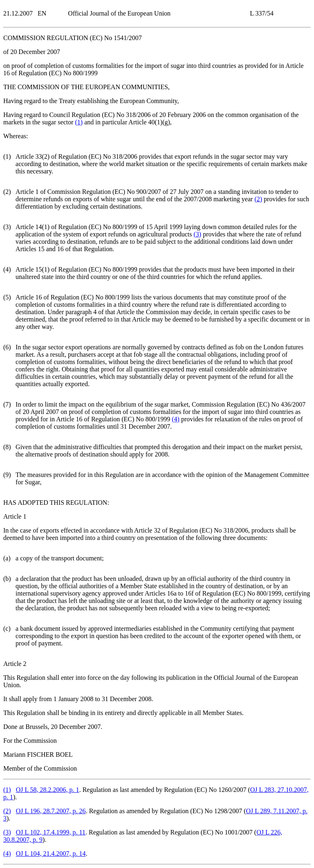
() (79, 122)
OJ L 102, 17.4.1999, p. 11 (51, 832)
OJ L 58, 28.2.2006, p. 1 (48, 790)
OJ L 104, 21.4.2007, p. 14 (51, 853)
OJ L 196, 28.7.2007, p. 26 (51, 811)
